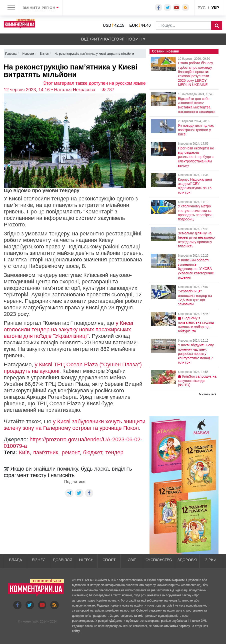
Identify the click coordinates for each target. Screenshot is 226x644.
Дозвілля (62, 560)
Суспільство (159, 560)
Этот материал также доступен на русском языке (94, 83)
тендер (114, 452)
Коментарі (30, 622)
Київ (24, 452)
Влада (15, 560)
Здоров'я (187, 560)
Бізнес (38, 560)
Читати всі (208, 394)
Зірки (211, 560)
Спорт (109, 560)
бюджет (93, 452)
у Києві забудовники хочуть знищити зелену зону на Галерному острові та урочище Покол (75, 425)
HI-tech (86, 560)
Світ (132, 560)
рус (201, 8)
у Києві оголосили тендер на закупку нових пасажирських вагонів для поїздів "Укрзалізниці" (68, 329)
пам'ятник (46, 452)
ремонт (71, 452)
